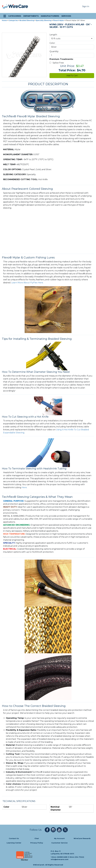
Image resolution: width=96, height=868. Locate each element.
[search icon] (92, 16)
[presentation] (5, 6)
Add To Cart (72, 76)
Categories (13, 20)
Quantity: (54, 51)
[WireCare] (18, 6)
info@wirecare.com (60, 859)
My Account (59, 838)
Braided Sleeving (27, 20)
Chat (37, 838)
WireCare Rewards (82, 838)
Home (4, 20)
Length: (53, 35)
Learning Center (14, 843)
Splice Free (57, 63)
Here (24, 487)
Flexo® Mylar (58, 20)
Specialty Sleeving (44, 20)
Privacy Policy (37, 843)
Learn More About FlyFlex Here (27, 283)
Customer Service (59, 843)
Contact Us (14, 838)
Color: (52, 43)
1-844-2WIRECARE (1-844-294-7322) (67, 857)
